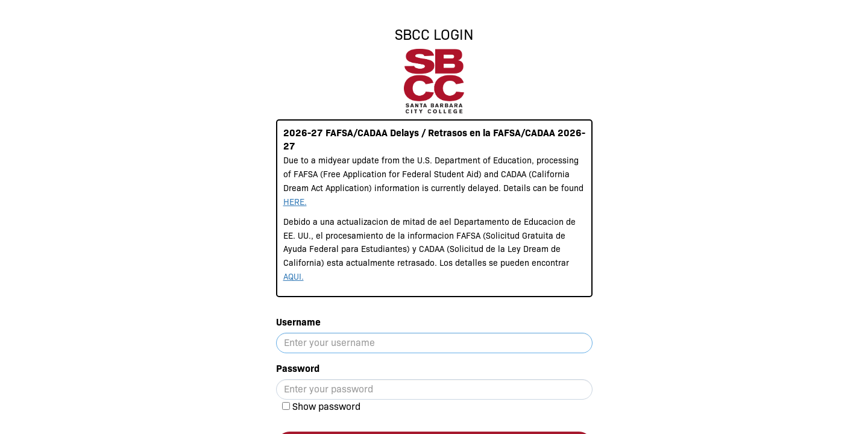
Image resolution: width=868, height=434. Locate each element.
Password (298, 369)
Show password (326, 407)
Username (298, 322)
